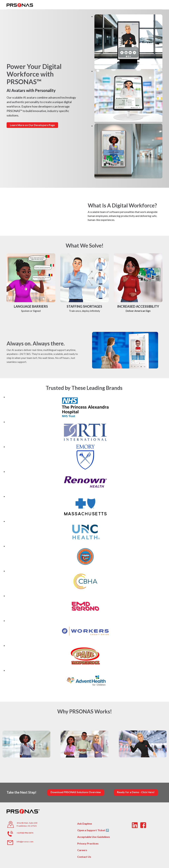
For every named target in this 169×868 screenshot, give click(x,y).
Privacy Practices (88, 843)
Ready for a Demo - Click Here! (136, 792)
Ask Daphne (85, 824)
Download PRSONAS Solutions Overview (76, 792)
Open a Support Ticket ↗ (93, 830)
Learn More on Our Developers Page (32, 125)
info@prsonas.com (25, 842)
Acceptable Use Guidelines (94, 837)
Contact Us (84, 857)
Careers (82, 850)
